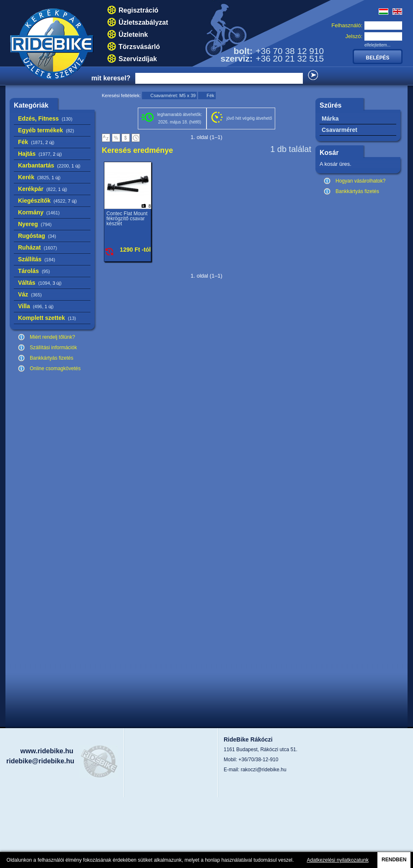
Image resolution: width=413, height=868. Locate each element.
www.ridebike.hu (47, 751)
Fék (36, 142)
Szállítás (37, 259)
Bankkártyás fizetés (52, 358)
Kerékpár (43, 189)
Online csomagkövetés (55, 368)
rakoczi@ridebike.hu (264, 770)
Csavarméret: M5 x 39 (173, 95)
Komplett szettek (47, 318)
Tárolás (34, 271)
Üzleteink (133, 35)
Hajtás (40, 154)
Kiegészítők (47, 201)
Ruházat (37, 247)
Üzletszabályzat (143, 22)
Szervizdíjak (138, 59)
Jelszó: (354, 36)
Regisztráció (138, 10)
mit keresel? (111, 78)
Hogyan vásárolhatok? (360, 181)
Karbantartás (49, 165)
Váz (30, 294)
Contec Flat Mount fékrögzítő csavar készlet (127, 219)
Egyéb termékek (46, 130)
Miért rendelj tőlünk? (52, 337)
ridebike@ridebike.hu (40, 761)
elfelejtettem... (377, 45)
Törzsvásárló (139, 47)
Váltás (40, 283)
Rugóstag (37, 236)
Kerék (39, 177)
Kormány (39, 212)
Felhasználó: (347, 25)
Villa (36, 306)
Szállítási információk (53, 348)
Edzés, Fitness (45, 118)
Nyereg (35, 224)
